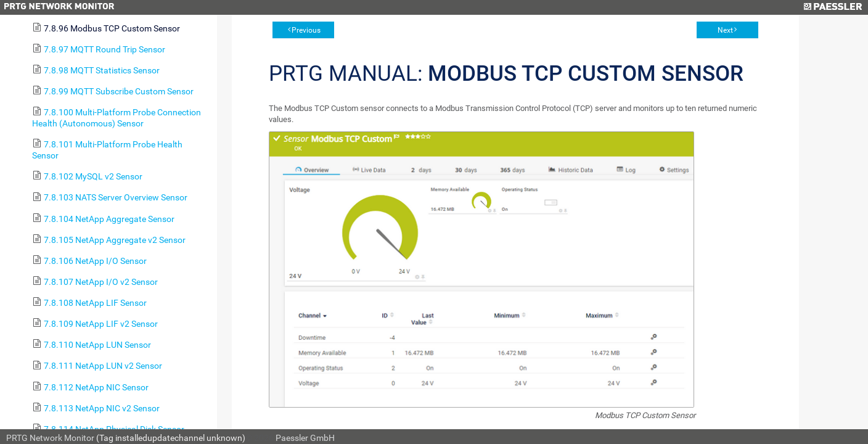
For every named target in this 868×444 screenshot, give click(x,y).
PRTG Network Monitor (50, 438)
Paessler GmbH (305, 438)
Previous (306, 30)
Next (725, 30)
